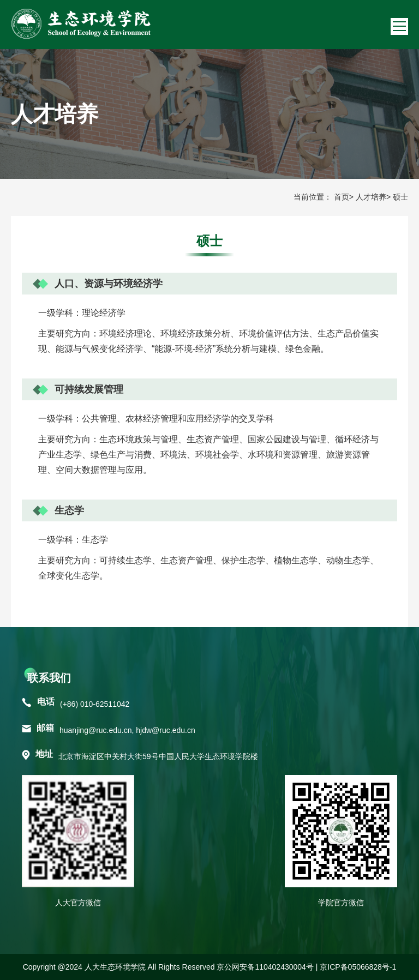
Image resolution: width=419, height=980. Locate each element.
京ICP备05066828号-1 (358, 967)
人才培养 (371, 197)
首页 (342, 197)
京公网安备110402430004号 (265, 967)
